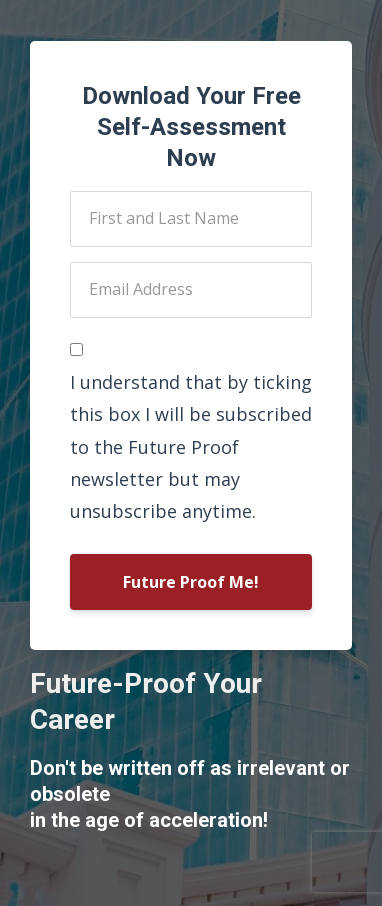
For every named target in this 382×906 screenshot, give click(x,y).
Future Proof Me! (191, 582)
